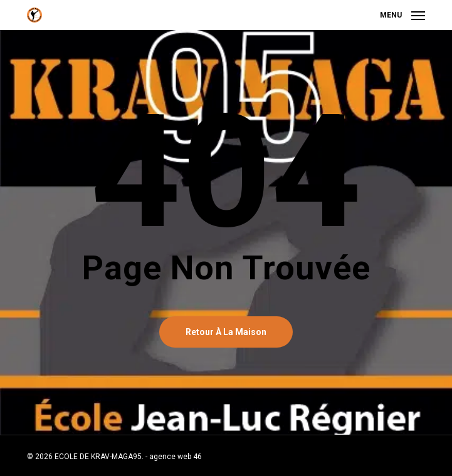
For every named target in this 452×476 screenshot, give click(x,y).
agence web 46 (176, 457)
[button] (402, 14)
